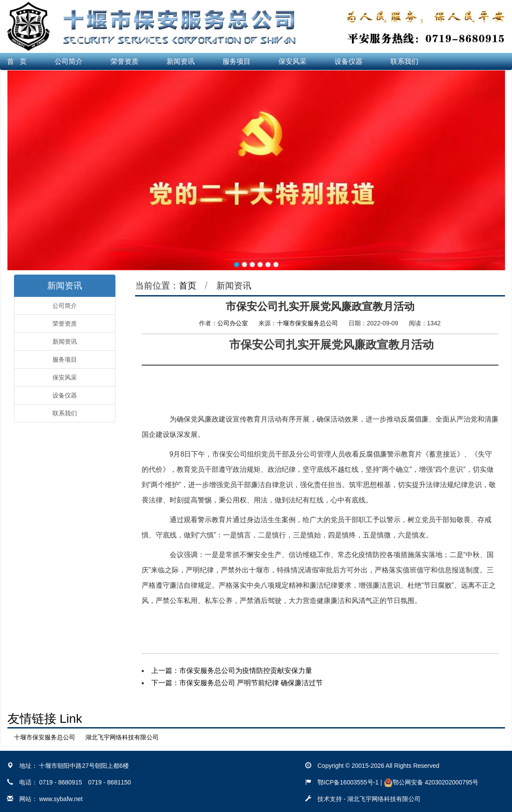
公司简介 (69, 61)
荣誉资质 (125, 61)
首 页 (17, 61)
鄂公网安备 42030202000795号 (431, 782)
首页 (188, 286)
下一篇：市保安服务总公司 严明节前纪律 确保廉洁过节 (237, 683)
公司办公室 (233, 323)
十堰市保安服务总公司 (307, 323)
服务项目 (237, 61)
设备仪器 (348, 61)
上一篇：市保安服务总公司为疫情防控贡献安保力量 (232, 671)
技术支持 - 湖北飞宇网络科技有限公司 (369, 799)
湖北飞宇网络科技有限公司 (122, 737)
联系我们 (404, 61)
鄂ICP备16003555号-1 (348, 782)
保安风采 (293, 61)
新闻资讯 (181, 61)
